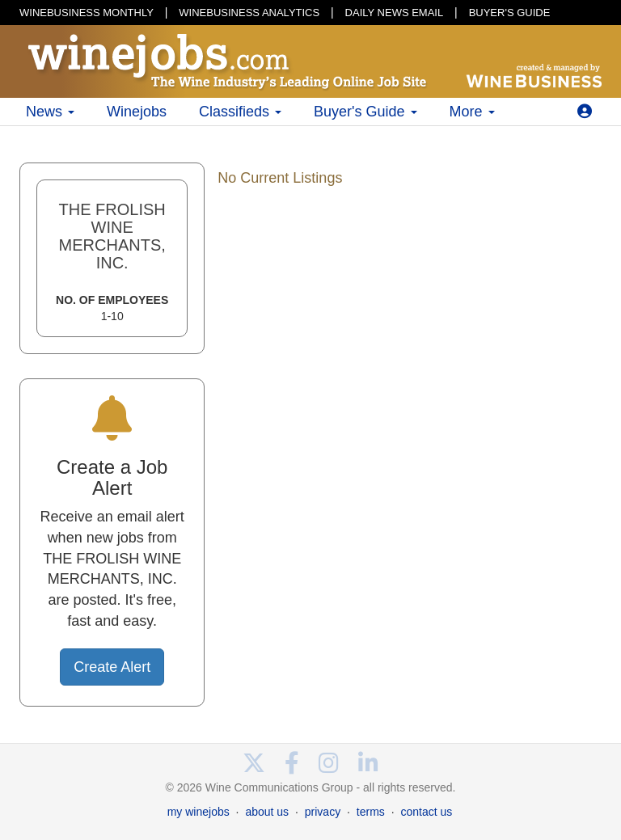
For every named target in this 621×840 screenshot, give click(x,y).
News (50, 112)
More (472, 112)
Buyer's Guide (365, 112)
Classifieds (240, 112)
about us (267, 812)
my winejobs (199, 812)
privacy (323, 812)
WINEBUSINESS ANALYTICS (249, 13)
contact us (426, 812)
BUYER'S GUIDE (510, 13)
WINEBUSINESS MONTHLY (87, 13)
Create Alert (112, 667)
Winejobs (137, 112)
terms (371, 812)
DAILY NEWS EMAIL (395, 13)
